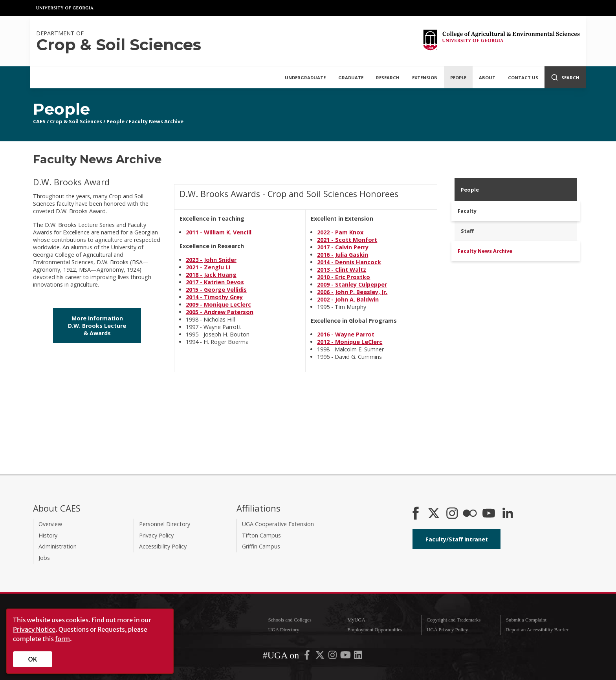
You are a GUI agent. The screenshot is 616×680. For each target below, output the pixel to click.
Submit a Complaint (526, 620)
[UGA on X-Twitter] (321, 657)
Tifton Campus (261, 535)
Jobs (44, 558)
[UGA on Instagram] (333, 657)
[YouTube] (489, 514)
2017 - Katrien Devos (215, 282)
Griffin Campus (261, 546)
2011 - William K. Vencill (219, 232)
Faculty (467, 211)
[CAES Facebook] (416, 514)
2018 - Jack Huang (211, 275)
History (48, 535)
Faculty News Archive (156, 121)
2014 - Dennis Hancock (349, 262)
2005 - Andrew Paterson (220, 312)
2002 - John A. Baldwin (348, 299)
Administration (58, 546)
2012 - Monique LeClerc (350, 342)
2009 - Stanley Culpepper (352, 284)
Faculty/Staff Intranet (457, 539)
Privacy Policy (156, 535)
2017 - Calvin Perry (343, 247)
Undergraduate (305, 78)
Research (388, 78)
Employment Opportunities (375, 630)
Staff (467, 231)
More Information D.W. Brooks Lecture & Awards (97, 326)
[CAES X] (434, 514)
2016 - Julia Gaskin (343, 255)
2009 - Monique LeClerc (218, 304)
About (487, 78)
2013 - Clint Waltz (342, 270)
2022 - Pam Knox (340, 232)
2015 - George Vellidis (216, 290)
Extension (425, 78)
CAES (39, 121)
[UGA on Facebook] (308, 657)
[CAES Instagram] (452, 514)
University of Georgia (65, 8)
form (62, 639)
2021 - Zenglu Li (208, 267)
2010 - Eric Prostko (344, 277)
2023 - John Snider (211, 260)
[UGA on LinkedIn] (358, 657)
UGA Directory (283, 630)
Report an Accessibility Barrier (537, 630)
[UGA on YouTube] (346, 657)
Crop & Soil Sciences (76, 121)
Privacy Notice (34, 629)
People (458, 78)
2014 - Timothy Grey (214, 297)
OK (33, 659)
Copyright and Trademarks (454, 620)
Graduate (351, 78)
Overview (50, 524)
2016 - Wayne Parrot (346, 334)
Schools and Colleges (290, 620)
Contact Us (523, 78)
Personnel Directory (165, 524)
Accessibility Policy (163, 546)
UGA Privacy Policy (447, 630)
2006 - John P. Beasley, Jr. (352, 292)
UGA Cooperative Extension (278, 524)
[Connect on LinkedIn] (508, 514)
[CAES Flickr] (470, 514)
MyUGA (356, 620)
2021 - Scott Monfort (347, 240)
